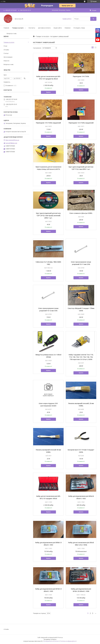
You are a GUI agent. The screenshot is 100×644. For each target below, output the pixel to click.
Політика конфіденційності (68, 641)
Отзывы (6, 50)
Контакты (32, 28)
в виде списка (95, 48)
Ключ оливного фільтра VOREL (81, 213)
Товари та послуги (42, 36)
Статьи (6, 53)
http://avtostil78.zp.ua (12, 140)
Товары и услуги (18, 28)
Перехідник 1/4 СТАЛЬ (81, 76)
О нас (5, 46)
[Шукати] (93, 19)
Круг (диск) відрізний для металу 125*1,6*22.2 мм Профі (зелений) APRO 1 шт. (48, 216)
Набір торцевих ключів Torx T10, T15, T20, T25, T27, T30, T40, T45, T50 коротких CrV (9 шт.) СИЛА (81, 357)
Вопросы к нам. (12, 33)
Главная (6, 28)
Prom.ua (60, 637)
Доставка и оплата (44, 28)
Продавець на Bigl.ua (50, 639)
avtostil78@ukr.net (11, 143)
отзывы (6, 629)
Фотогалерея (8, 57)
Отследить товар (79, 28)
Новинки (68, 28)
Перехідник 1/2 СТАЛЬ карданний (81, 123)
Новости (6, 61)
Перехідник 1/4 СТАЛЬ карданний (48, 123)
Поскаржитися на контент (51, 641)
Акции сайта (58, 28)
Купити (48, 92)
